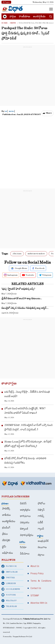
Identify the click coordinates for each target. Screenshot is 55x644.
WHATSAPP (9, 601)
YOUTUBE (9, 595)
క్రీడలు (5, 534)
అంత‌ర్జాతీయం (40, 17)
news (12, 112)
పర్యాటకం (25, 522)
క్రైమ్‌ (4, 547)
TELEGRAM (9, 606)
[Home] (12, 9)
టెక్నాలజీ (24, 529)
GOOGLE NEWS (11, 589)
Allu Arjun (17, 254)
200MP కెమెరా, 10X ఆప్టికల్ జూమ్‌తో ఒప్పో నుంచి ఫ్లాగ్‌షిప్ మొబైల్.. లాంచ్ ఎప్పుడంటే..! (29, 427)
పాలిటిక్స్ (6, 509)
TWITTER (8, 578)
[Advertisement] (27, 76)
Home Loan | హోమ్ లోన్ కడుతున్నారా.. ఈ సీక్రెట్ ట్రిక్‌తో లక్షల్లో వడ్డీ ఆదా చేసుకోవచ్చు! (28, 444)
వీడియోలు (25, 554)
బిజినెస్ (23, 503)
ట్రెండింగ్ (6, 528)
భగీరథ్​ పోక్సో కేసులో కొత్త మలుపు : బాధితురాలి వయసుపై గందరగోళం (25, 460)
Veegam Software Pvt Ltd (22, 637)
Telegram (45, 275)
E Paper (6, 2)
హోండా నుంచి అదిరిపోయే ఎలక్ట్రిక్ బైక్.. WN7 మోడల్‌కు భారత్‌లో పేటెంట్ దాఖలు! (25, 411)
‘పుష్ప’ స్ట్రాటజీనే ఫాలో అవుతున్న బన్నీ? (18, 289)
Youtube (28, 275)
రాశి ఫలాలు (25, 516)
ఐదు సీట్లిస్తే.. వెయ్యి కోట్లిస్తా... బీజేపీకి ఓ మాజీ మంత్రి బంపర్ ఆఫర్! (27, 394)
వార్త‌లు (13, 17)
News (13, 23)
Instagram (11, 275)
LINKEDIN (9, 583)
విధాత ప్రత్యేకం (27, 535)
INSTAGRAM (10, 572)
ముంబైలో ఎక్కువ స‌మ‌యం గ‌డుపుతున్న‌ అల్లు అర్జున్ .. (25, 308)
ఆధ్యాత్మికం (25, 510)
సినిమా (23, 547)
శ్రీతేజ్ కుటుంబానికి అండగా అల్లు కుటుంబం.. (22, 299)
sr (6, 112)
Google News (19, 268)
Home (4, 23)
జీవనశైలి (6, 540)
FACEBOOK (9, 566)
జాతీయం (6, 515)
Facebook (38, 268)
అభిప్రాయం (8, 553)
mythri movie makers (36, 254)
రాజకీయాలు (25, 17)
